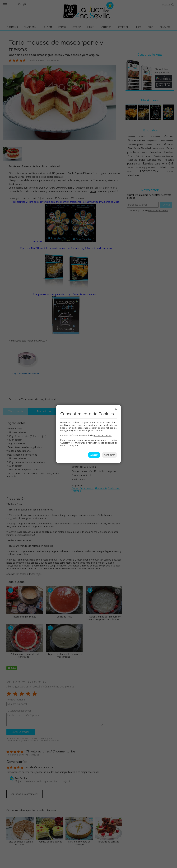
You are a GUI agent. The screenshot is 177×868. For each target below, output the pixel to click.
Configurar (109, 455)
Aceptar (94, 455)
